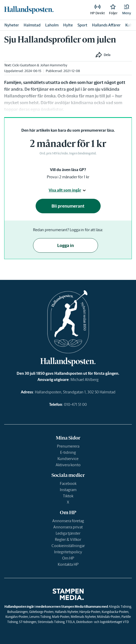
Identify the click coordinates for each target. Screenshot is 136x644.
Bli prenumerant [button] (68, 206)
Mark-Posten (61, 617)
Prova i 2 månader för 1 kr (68, 177)
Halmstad (32, 25)
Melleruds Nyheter (83, 617)
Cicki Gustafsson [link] (24, 65)
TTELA (70, 622)
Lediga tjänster (68, 533)
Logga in (66, 245)
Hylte (68, 25)
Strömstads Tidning (51, 622)
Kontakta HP (68, 564)
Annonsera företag (68, 521)
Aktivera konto (68, 465)
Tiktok (68, 496)
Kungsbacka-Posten (115, 612)
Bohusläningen (18, 612)
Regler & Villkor (68, 539)
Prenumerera (68, 446)
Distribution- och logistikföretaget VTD (102, 622)
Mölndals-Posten (109, 617)
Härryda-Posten (90, 612)
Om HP (68, 558)
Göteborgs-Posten (41, 612)
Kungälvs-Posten (17, 617)
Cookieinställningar (68, 546)
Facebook (68, 483)
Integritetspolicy (68, 552)
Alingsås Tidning (120, 607)
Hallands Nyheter (66, 612)
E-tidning (68, 452)
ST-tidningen (28, 622)
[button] (127, 10)
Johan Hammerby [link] (54, 65)
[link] (29, 10)
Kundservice (68, 459)
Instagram (68, 490)
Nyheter (12, 25)
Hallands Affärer (106, 25)
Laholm (52, 25)
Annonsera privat (68, 527)
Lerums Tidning (40, 617)
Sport (82, 25)
